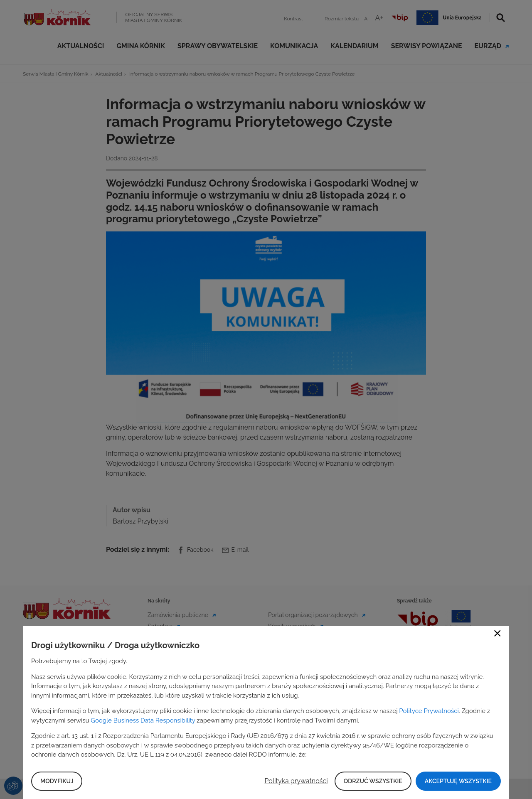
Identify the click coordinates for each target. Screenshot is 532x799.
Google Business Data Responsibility (143, 720)
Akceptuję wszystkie (458, 781)
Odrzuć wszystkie (373, 781)
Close (498, 633)
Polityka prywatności (296, 781)
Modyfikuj (57, 781)
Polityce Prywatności (429, 711)
